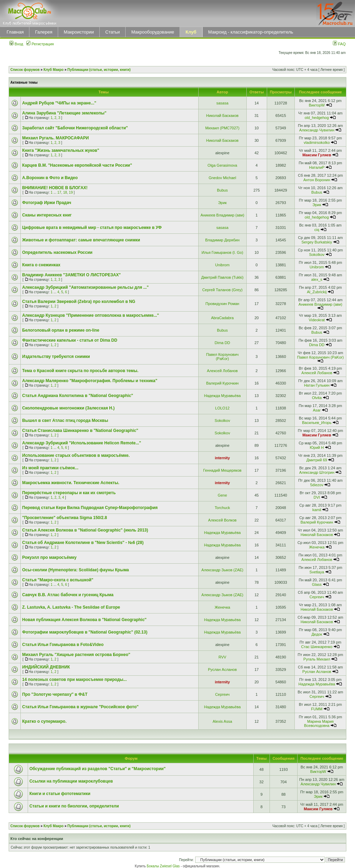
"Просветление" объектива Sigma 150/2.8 (65, 518)
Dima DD (222, 343)
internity (222, 458)
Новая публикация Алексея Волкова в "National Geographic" (84, 620)
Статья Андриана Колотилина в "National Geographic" (78, 396)
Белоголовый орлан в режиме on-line (61, 330)
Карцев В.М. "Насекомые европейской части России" (77, 165)
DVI (317, 497)
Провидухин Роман (222, 304)
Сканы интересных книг (47, 215)
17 (59, 192)
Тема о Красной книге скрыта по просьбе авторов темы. (80, 371)
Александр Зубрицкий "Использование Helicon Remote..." (82, 443)
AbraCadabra (222, 318)
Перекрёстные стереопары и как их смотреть (69, 493)
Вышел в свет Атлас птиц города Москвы (65, 421)
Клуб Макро (54, 70)
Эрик (222, 203)
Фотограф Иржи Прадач (47, 203)
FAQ (339, 44)
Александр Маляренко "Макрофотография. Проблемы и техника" (90, 381)
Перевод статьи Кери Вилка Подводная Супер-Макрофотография (90, 508)
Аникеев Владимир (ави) (222, 215)
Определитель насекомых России (57, 252)
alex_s (317, 279)
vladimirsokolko (317, 142)
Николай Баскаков (222, 116)
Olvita (317, 398)
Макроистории (79, 32)
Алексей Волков (222, 520)
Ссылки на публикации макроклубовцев (71, 781)
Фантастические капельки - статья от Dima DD (70, 340)
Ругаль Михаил (317, 659)
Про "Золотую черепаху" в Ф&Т (55, 694)
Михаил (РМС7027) (222, 128)
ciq (317, 230)
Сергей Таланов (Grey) (222, 290)
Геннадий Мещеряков (222, 470)
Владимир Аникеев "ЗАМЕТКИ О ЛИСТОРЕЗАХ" (71, 275)
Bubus (222, 190)
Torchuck (222, 508)
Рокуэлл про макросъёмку (49, 557)
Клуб (191, 32)
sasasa (222, 103)
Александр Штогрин (317, 472)
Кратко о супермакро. (44, 721)
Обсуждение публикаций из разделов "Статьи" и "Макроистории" (98, 769)
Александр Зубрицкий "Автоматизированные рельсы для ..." (85, 287)
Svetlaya (317, 572)
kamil (317, 510)
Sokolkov (317, 255)
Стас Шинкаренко (317, 647)
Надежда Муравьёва (222, 396)
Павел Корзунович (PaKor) (222, 357)
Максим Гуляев (317, 155)
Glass (317, 584)
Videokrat (317, 320)
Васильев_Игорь (317, 423)
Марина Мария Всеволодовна (319, 723)
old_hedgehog (317, 118)
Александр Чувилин (317, 130)
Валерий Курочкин (222, 383)
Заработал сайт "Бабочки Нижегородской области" (75, 128)
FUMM (317, 709)
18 (65, 192)
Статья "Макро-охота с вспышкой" (58, 580)
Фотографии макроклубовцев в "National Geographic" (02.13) (85, 632)
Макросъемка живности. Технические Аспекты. (71, 483)
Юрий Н (317, 447)
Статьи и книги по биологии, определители (74, 806)
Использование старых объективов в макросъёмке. (76, 455)
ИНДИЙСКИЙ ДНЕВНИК (46, 667)
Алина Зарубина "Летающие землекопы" (64, 113)
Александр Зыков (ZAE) (222, 570)
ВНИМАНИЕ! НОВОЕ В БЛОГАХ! (55, 188)
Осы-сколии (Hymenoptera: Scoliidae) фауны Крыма (76, 570)
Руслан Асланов (222, 670)
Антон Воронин (317, 180)
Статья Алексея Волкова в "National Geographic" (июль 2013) (85, 530)
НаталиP (317, 167)
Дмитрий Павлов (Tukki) (222, 277)
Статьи (112, 32)
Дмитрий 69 (317, 460)
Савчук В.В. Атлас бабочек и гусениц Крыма (68, 595)
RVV (222, 657)
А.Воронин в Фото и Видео (50, 178)
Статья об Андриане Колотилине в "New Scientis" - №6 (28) (83, 543)
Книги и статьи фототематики (60, 794)
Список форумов (25, 70)
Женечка (317, 547)
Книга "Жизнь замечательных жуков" (61, 150)
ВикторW (317, 105)
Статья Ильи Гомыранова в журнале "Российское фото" (80, 707)
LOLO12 (222, 408)
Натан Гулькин (317, 385)
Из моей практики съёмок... (50, 468)
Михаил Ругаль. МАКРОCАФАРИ (56, 138)
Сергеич (317, 597)
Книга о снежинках (41, 265)
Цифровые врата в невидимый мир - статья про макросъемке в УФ (92, 228)
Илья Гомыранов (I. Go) (222, 252)
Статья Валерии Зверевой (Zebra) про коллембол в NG (79, 302)
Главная (15, 32)
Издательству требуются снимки (56, 357)
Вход (16, 44)
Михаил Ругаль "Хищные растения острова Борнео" (76, 655)
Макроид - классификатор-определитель (251, 32)
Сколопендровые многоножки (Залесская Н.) (68, 408)
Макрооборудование (153, 32)
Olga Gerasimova (222, 165)
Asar (317, 410)
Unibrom (222, 265)
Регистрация (40, 44)
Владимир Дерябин (222, 240)
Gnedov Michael (222, 178)
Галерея (44, 32)
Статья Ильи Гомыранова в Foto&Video (63, 645)
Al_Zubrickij (317, 292)
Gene (222, 495)
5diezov (317, 485)
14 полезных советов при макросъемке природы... (74, 680)
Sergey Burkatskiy (317, 242)
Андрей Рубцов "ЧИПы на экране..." (59, 103)
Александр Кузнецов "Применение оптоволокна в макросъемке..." (91, 315)
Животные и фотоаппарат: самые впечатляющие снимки (81, 240)
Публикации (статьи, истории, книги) (99, 70)
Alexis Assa (222, 721)
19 (71, 192)
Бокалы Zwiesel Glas (164, 866)
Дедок (317, 634)
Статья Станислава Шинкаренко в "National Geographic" (80, 431)
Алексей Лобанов (222, 371)
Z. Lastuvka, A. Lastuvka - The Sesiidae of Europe (71, 607)
